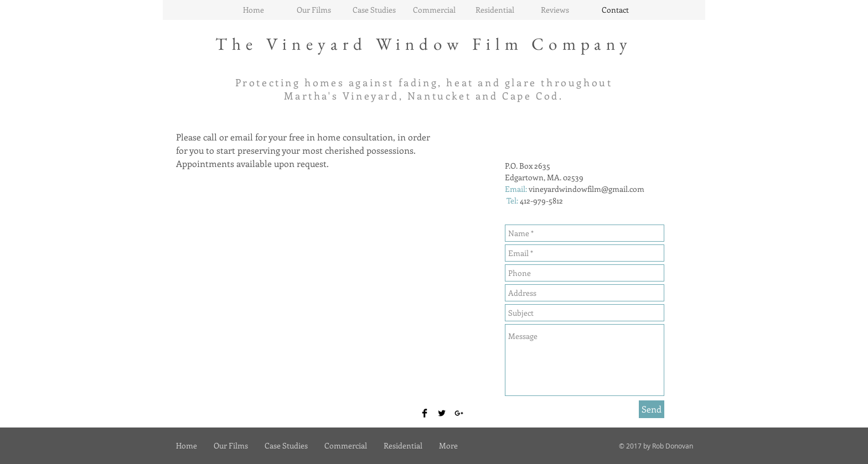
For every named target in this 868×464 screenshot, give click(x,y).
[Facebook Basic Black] (425, 413)
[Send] (652, 409)
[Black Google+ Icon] (459, 413)
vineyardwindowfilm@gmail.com (587, 189)
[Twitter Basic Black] (442, 413)
